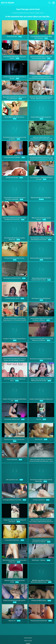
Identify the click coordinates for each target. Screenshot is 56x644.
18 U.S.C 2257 (28, 638)
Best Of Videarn (8, 3)
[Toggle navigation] (54, 3)
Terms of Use (28, 641)
